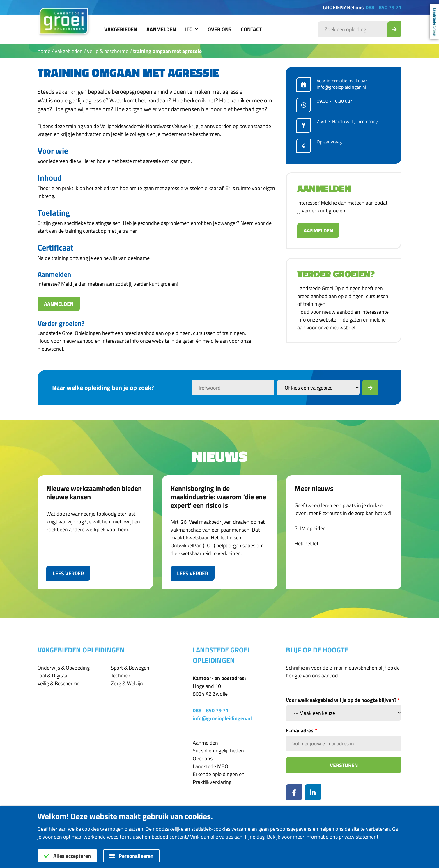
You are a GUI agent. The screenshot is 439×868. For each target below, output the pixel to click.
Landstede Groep (435, 22)
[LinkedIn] (313, 792)
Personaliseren (131, 856)
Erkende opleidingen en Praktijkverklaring (219, 778)
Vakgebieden (121, 29)
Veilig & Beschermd (108, 51)
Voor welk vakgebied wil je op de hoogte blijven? (343, 700)
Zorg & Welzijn (127, 683)
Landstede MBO (210, 766)
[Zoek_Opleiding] (394, 29)
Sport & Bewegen (130, 668)
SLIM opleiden (310, 528)
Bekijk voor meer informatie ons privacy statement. (323, 837)
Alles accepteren (67, 856)
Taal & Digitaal (53, 676)
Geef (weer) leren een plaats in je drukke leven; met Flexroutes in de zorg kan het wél (343, 509)
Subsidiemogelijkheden (218, 751)
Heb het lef (307, 543)
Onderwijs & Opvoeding (64, 668)
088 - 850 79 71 (384, 7)
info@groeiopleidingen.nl (341, 87)
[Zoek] (370, 388)
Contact (251, 29)
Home (44, 51)
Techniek (121, 676)
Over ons (220, 29)
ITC (192, 29)
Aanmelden (161, 29)
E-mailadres (301, 731)
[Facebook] (294, 792)
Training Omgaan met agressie (167, 51)
